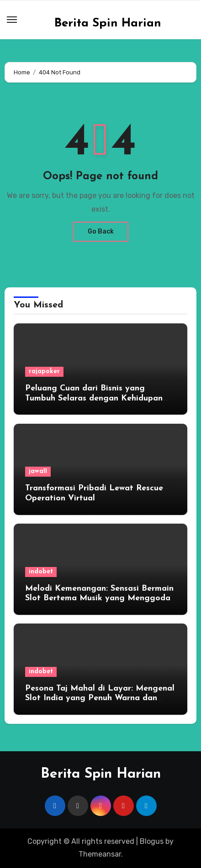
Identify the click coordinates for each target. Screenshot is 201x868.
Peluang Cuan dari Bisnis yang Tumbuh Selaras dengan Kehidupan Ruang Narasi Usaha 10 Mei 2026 (94, 398)
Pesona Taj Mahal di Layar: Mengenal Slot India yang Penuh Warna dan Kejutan (100, 698)
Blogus (152, 841)
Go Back (101, 231)
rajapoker (44, 372)
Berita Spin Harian (108, 23)
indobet (41, 572)
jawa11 (38, 471)
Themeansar (100, 854)
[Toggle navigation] (12, 20)
